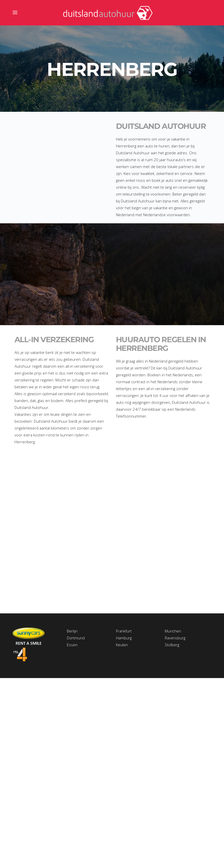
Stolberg (172, 645)
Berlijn (72, 631)
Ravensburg (175, 638)
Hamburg (124, 638)
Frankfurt (124, 631)
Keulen (122, 645)
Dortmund (76, 638)
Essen (72, 645)
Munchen (173, 631)
